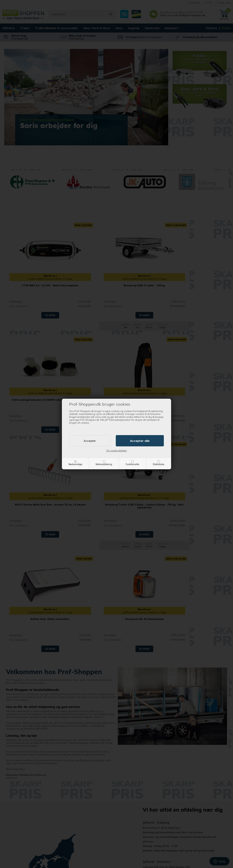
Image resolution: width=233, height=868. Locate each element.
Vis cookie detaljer (117, 451)
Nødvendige (75, 464)
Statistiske (159, 464)
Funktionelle (133, 464)
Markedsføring (104, 464)
